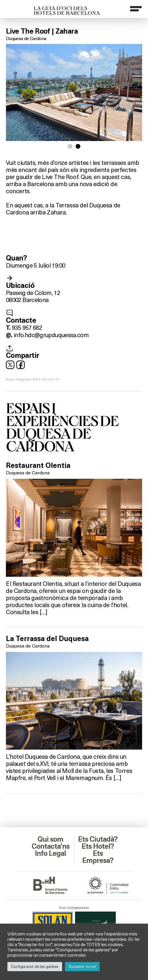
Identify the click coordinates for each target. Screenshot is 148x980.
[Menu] (136, 9)
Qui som (50, 839)
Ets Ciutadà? (98, 839)
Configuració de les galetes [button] (35, 966)
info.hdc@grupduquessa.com (51, 335)
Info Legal (50, 853)
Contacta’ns (51, 846)
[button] (70, 146)
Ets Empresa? (98, 857)
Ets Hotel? (98, 846)
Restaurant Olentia (38, 466)
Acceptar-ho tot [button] (82, 966)
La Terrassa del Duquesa (47, 639)
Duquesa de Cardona (26, 38)
